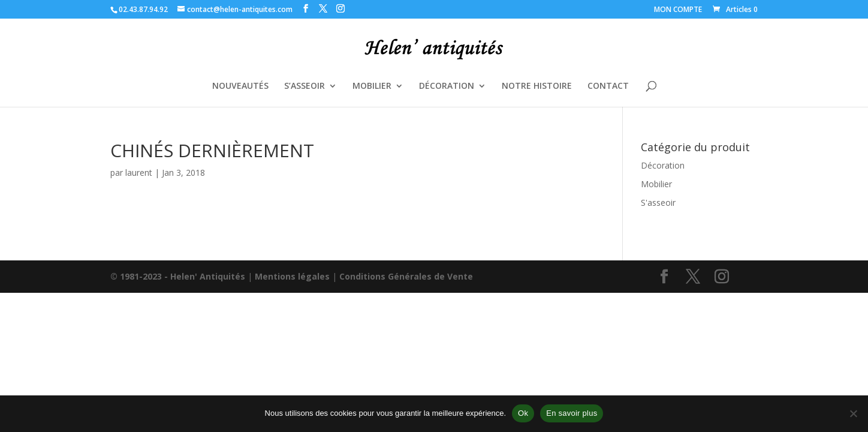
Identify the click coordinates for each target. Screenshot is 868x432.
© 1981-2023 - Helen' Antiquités (178, 276)
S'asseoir (658, 202)
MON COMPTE (678, 10)
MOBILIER (372, 86)
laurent (139, 172)
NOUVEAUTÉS (240, 86)
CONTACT (608, 86)
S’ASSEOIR (305, 86)
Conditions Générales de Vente (406, 276)
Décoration (663, 165)
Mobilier (656, 184)
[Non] (853, 413)
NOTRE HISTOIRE (537, 86)
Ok (523, 413)
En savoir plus (572, 413)
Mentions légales (292, 276)
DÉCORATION (447, 86)
